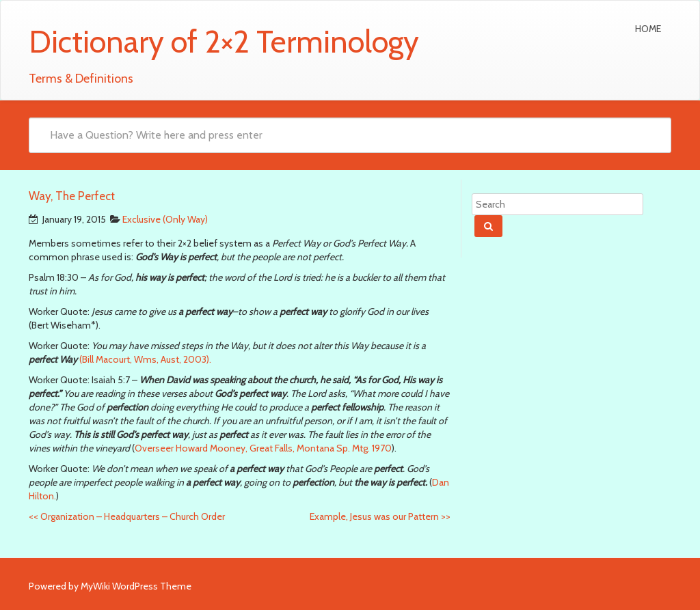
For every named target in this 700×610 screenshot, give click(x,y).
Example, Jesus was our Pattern (380, 516)
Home (648, 29)
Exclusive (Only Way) (165, 219)
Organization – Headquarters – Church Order (127, 516)
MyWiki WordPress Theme (136, 586)
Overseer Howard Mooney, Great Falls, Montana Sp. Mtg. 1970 (263, 448)
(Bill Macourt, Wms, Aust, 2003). (144, 359)
